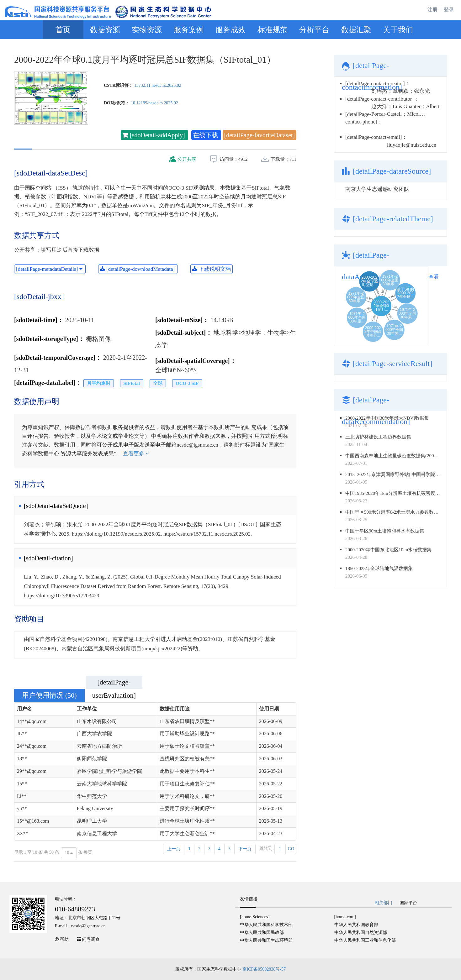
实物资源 (147, 30)
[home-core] (345, 917)
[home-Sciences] (255, 917)
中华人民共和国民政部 (262, 933)
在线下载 (206, 135)
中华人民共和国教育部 (356, 925)
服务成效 (230, 30)
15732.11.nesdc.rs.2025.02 (158, 85)
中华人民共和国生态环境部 (266, 940)
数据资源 (105, 30)
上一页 (174, 849)
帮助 (64, 939)
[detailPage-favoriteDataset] (260, 135)
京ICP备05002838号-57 (264, 969)
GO (291, 849)
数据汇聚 (356, 30)
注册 (432, 10)
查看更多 (136, 454)
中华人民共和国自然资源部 (361, 933)
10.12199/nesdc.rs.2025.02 (154, 103)
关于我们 (398, 30)
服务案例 (189, 30)
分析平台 (314, 30)
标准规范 (273, 30)
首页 (63, 30)
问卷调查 (91, 939)
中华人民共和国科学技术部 (266, 925)
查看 (434, 277)
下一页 (245, 849)
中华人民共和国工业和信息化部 (365, 940)
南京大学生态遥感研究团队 (377, 189)
